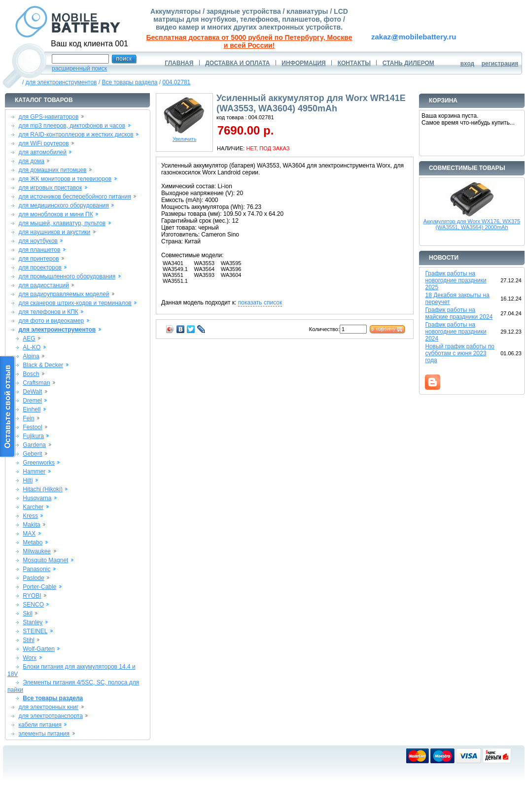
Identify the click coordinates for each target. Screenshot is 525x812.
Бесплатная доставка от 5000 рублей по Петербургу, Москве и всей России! (249, 41)
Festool (32, 427)
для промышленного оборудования (67, 276)
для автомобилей (42, 152)
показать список (260, 303)
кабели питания (40, 725)
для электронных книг (48, 707)
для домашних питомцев (52, 170)
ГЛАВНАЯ (179, 63)
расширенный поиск (79, 68)
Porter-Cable (39, 587)
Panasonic (36, 569)
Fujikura (33, 436)
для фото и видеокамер (51, 321)
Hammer (34, 472)
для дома (31, 161)
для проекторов (40, 268)
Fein (28, 418)
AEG (29, 338)
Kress (30, 516)
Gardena (34, 445)
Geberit (32, 454)
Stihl (28, 640)
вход (468, 64)
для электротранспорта (50, 716)
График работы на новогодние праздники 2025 (455, 280)
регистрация (500, 64)
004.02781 (177, 82)
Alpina (31, 356)
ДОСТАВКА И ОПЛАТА (237, 63)
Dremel (32, 401)
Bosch (31, 374)
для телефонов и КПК (48, 312)
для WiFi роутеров (43, 143)
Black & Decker (43, 365)
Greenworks (39, 463)
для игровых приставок (50, 188)
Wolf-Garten (38, 649)
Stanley (33, 622)
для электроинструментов (61, 82)
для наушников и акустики (54, 232)
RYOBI (32, 596)
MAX (29, 534)
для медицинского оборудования (63, 205)
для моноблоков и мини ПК (55, 214)
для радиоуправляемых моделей (64, 294)
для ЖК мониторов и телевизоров (65, 179)
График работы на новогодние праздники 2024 (455, 332)
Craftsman (36, 383)
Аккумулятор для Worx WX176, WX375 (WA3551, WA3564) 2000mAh (472, 224)
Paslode (33, 578)
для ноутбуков (38, 241)
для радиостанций (44, 285)
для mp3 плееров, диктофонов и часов (72, 126)
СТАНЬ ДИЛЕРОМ (408, 63)
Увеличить (184, 137)
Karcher (33, 507)
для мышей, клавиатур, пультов (62, 223)
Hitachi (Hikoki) (43, 489)
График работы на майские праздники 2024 (459, 313)
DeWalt (32, 392)
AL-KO (32, 347)
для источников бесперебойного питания (74, 197)
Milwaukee (37, 551)
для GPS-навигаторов (48, 117)
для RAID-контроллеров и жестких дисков (76, 135)
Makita (31, 525)
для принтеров (38, 259)
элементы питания (44, 734)
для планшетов (39, 250)
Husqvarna (37, 498)
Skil (27, 613)
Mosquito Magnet (45, 560)
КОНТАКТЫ (354, 63)
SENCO (33, 605)
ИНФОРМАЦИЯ (303, 63)
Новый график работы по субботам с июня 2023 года (460, 353)
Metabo (33, 542)
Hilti (28, 480)
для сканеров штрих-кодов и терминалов (75, 303)
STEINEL (35, 631)
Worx (30, 658)
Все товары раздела (129, 82)
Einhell (32, 409)
